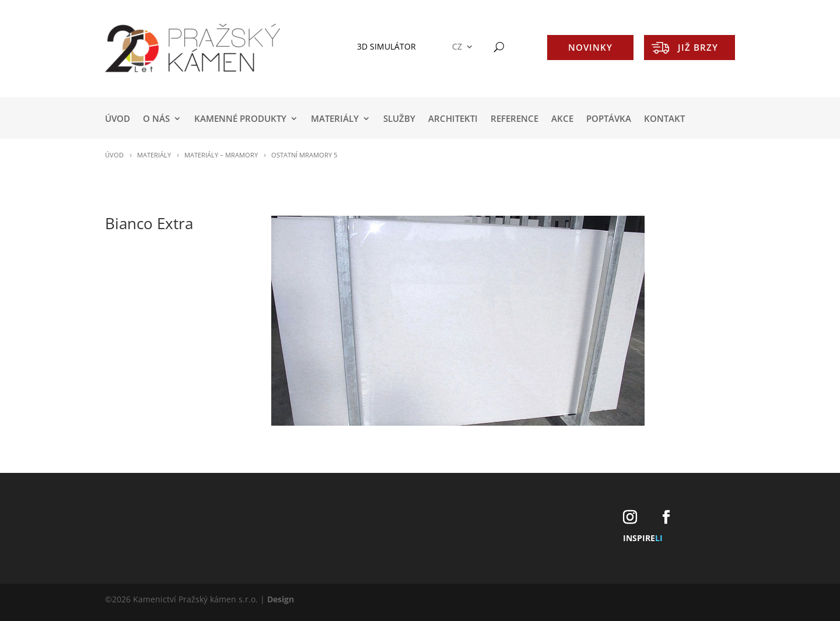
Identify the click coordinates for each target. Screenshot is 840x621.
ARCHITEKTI (453, 119)
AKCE (562, 119)
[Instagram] (630, 517)
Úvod (118, 119)
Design (281, 599)
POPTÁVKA (609, 119)
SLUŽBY (399, 119)
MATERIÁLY (335, 119)
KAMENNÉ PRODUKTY (240, 119)
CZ (457, 47)
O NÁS (156, 119)
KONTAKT (664, 119)
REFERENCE (514, 119)
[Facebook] (666, 517)
